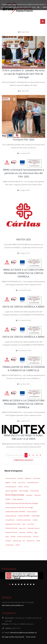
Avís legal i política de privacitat (13, 637)
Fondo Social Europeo (24, 537)
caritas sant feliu (24, 516)
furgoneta (28, 478)
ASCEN (20, 487)
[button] (10, 584)
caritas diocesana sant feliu (15, 511)
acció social (21, 482)
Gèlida (38, 541)
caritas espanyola (11, 516)
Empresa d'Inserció (34, 528)
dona (24, 524)
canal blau (37, 495)
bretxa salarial (34, 491)
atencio (27, 487)
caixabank (29, 495)
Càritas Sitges (36, 516)
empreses (22, 532)
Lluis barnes (37, 478)
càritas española (32, 512)
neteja (14, 482)
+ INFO (44, 7)
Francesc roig (17, 541)
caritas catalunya (18, 499)
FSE (24, 541)
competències (10, 520)
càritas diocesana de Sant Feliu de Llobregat (19, 507)
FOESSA (13, 537)
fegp (36, 532)
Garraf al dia (30, 541)
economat (31, 524)
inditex (17, 545)
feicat (7, 537)
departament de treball (13, 524)
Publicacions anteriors (24, 460)
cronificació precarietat (23, 520)
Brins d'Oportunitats (15, 495)
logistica (8, 482)
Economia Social (11, 528)
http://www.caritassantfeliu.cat (13, 605)
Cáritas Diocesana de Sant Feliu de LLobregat (22, 503)
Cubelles (35, 520)
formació (20, 478)
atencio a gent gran (11, 491)
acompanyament (11, 487)
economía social (11, 478)
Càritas (8, 499)
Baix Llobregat (24, 491)
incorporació (9, 545)
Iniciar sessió (31, 637)
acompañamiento (33, 482)
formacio (36, 537)
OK (38, 7)
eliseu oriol (22, 528)
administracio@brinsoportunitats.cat (23, 633)
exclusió (30, 532)
